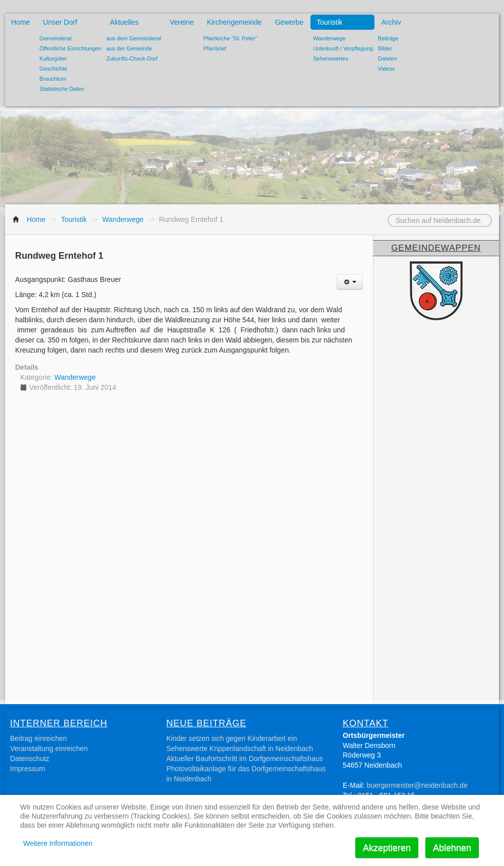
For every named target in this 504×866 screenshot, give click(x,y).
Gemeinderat (55, 38)
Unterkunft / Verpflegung (343, 48)
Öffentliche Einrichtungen (70, 48)
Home (20, 22)
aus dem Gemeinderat (134, 38)
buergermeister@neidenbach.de (417, 785)
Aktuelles (124, 22)
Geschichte (53, 69)
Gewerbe (289, 22)
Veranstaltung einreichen (49, 748)
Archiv (391, 22)
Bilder (385, 48)
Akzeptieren (387, 848)
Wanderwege (329, 38)
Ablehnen (452, 848)
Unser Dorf (60, 22)
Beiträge (388, 38)
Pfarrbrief (214, 48)
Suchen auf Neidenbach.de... (376, 215)
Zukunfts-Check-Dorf (132, 59)
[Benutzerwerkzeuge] (350, 282)
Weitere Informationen (58, 843)
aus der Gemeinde (129, 48)
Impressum (27, 769)
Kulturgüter (53, 59)
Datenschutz (30, 759)
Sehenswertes (331, 59)
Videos (386, 69)
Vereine (182, 22)
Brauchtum (53, 79)
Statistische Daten (62, 89)
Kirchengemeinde (234, 22)
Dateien (388, 59)
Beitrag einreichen (39, 738)
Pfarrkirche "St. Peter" (230, 38)
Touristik (329, 22)
